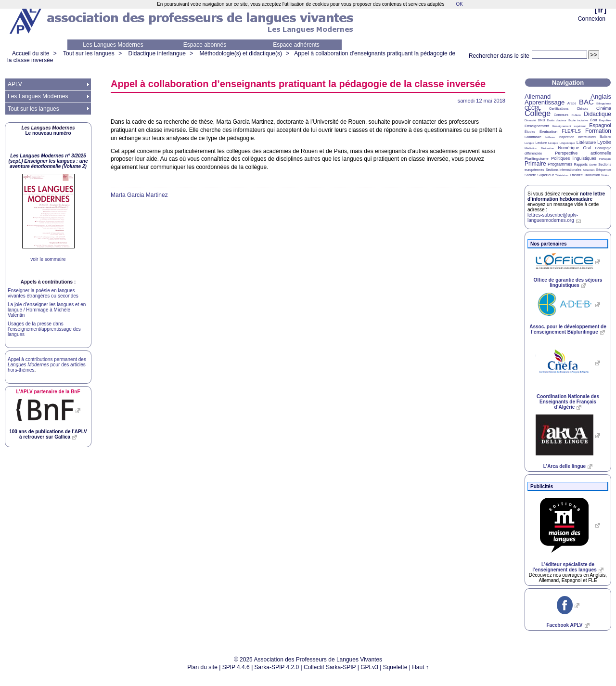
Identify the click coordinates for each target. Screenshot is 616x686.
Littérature (586, 142)
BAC (586, 102)
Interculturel (587, 137)
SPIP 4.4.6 (236, 667)
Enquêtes (605, 120)
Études (530, 132)
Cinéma (604, 108)
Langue (529, 143)
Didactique (597, 114)
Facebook (564, 625)
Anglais (601, 97)
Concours (561, 115)
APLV (15, 84)
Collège (538, 113)
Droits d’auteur (557, 120)
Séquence (603, 170)
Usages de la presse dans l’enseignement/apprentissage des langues (44, 329)
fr (600, 10)
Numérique (568, 148)
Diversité (530, 120)
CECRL (533, 108)
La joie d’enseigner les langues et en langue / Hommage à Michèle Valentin (47, 310)
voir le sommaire (48, 259)
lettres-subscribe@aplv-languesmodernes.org (553, 218)
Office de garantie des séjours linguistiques (568, 283)
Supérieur (545, 175)
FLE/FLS (571, 131)
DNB (542, 120)
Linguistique (567, 143)
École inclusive (578, 120)
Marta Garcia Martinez (139, 195)
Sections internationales (564, 170)
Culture (576, 115)
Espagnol (600, 125)
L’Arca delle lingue (565, 466)
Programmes (560, 164)
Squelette (395, 667)
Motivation (547, 148)
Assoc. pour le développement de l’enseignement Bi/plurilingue (568, 329)
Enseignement (537, 126)
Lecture (541, 143)
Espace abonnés (205, 45)
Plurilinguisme (537, 159)
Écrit (593, 120)
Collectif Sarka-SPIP (330, 667)
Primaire (535, 164)
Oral (587, 148)
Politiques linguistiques (574, 158)
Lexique (553, 143)
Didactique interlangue (157, 53)
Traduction (592, 175)
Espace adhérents (296, 45)
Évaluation (548, 132)
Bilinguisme (604, 104)
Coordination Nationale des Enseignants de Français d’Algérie (568, 402)
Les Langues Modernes (113, 45)
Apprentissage (545, 102)
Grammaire (533, 137)
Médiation (531, 148)
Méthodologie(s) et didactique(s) (241, 53)
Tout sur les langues (89, 53)
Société (530, 175)
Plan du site (202, 667)
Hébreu (550, 137)
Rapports (581, 164)
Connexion (592, 19)
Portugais (605, 159)
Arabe (572, 103)
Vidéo (605, 175)
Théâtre (576, 175)
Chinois (583, 109)
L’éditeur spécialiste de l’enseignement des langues (564, 567)
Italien (605, 137)
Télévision (562, 175)
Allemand (538, 97)
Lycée (604, 142)
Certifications (559, 109)
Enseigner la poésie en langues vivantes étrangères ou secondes (43, 293)
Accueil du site (31, 53)
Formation (598, 131)
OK (459, 4)
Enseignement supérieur (569, 126)
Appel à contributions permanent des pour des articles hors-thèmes (47, 365)
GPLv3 (369, 667)
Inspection (566, 137)
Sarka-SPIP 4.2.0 (277, 667)
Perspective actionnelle (583, 153)
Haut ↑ (420, 667)
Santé (593, 165)
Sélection (589, 170)
